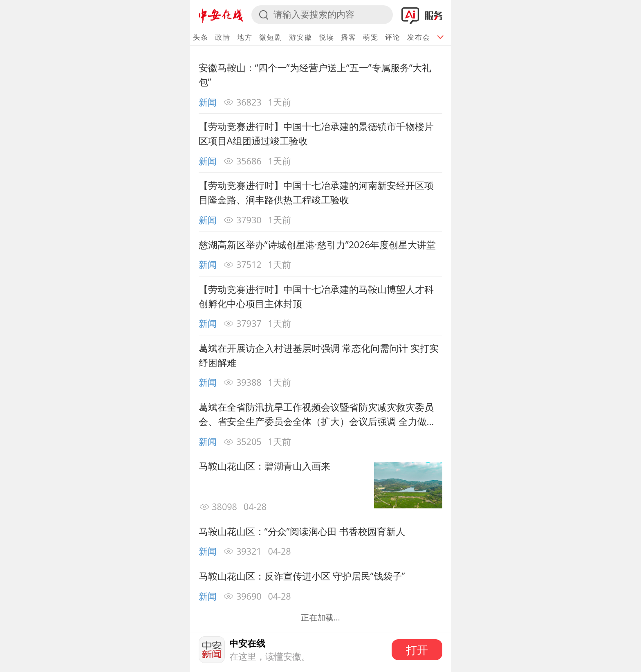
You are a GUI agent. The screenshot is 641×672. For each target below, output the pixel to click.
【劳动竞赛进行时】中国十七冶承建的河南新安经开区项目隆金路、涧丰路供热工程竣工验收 (316, 192)
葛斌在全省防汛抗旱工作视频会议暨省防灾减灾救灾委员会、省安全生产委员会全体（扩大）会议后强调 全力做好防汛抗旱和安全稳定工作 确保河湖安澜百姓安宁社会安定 (317, 414)
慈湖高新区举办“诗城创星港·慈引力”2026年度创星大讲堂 (317, 245)
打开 (417, 650)
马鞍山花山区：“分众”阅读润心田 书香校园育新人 (302, 531)
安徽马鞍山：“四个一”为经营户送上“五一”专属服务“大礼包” (315, 75)
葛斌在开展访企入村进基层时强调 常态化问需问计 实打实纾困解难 (319, 355)
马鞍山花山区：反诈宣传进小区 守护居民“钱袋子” (302, 576)
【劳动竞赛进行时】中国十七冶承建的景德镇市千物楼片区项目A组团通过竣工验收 (316, 134)
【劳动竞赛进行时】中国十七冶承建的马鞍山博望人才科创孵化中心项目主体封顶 (316, 296)
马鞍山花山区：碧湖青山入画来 (264, 466)
